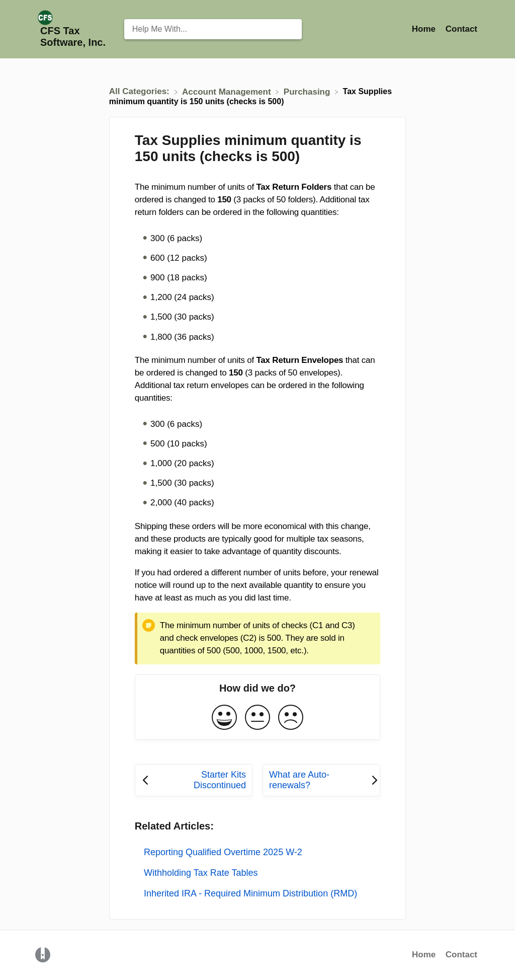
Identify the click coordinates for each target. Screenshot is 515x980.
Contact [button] (461, 29)
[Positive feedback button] (224, 718)
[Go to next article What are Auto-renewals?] (321, 780)
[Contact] (461, 29)
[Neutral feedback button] (257, 718)
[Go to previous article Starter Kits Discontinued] (194, 780)
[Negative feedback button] (291, 718)
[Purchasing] (308, 91)
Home (424, 955)
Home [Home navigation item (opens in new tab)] (425, 29)
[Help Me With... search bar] (213, 29)
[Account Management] (228, 91)
